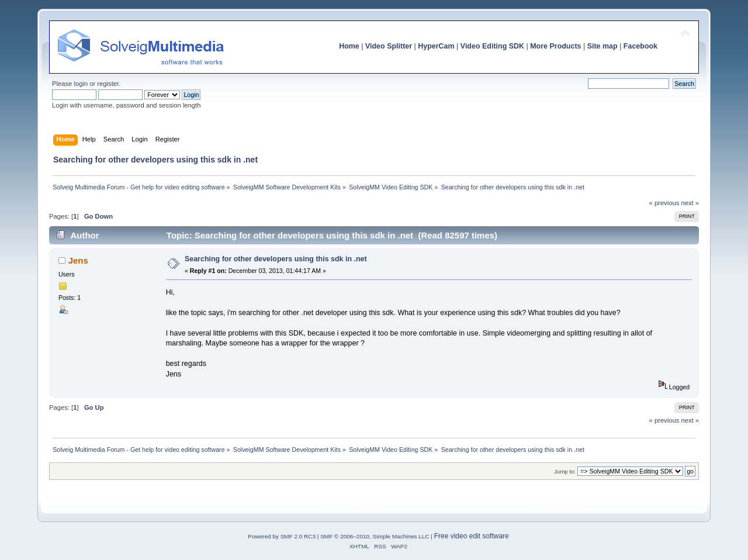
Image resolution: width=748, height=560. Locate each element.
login (81, 84)
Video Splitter (389, 46)
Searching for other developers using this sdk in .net (276, 259)
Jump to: (565, 471)
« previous (664, 203)
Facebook (640, 46)
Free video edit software (472, 536)
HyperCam (436, 46)
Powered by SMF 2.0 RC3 (282, 536)
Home (349, 46)
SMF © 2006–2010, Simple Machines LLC (375, 536)
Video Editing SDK (492, 46)
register (108, 84)
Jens (78, 260)
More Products (555, 46)
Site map (602, 46)
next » (690, 203)
